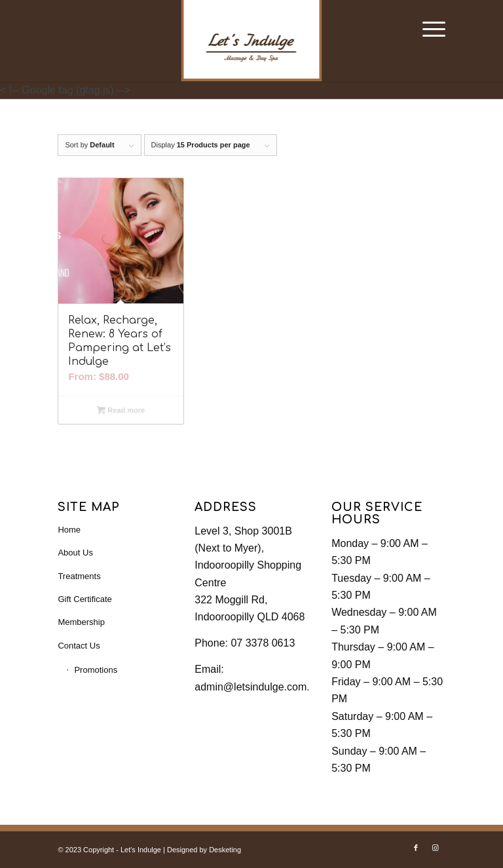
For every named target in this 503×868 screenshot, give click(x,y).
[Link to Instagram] (436, 848)
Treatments (79, 576)
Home (69, 530)
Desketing (225, 850)
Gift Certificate (84, 599)
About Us (75, 553)
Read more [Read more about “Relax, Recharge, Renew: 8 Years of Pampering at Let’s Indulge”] (121, 410)
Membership (81, 622)
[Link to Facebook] (416, 848)
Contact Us (79, 646)
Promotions (96, 670)
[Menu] (427, 29)
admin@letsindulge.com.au (258, 687)
